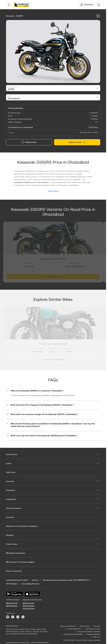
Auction (35, 580)
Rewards (10, 535)
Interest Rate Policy (74, 629)
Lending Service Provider (17, 580)
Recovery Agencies (94, 634)
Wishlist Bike (29, 142)
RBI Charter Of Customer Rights (20, 562)
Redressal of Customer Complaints (22, 526)
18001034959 (12, 603)
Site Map (97, 626)
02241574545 (29, 609)
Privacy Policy (85, 626)
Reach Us (97, 637)
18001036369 (12, 606)
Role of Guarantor (14, 571)
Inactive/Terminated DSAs (73, 634)
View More (53, 191)
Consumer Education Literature (89, 631)
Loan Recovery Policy (93, 629)
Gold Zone (11, 472)
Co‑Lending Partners (31, 584)
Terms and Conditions (68, 626)
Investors (10, 517)
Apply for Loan (77, 142)
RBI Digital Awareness (16, 553)
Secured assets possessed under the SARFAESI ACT (66, 580)
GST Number (12, 584)
